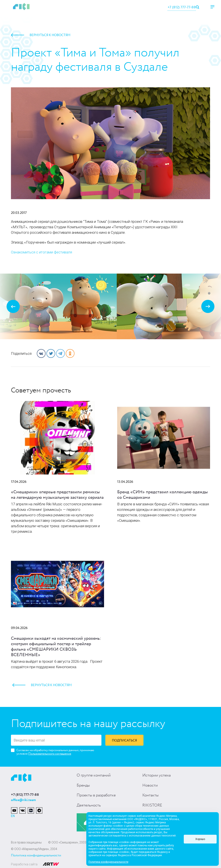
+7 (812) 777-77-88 (182, 7)
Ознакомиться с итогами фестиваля (42, 252)
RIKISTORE (152, 805)
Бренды (83, 785)
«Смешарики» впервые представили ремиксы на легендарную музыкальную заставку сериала (57, 495)
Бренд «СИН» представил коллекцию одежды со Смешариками (163, 495)
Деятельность (89, 805)
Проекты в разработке (96, 795)
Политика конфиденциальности (36, 855)
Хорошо (200, 839)
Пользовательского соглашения (50, 754)
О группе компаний (94, 775)
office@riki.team (23, 800)
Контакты (150, 795)
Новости (150, 785)
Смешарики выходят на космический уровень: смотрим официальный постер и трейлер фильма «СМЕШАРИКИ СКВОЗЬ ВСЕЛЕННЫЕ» (56, 647)
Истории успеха (156, 775)
